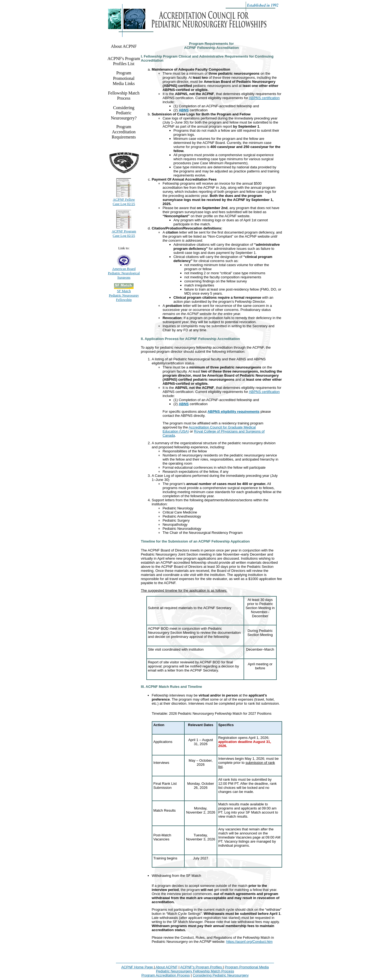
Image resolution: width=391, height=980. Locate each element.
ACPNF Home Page (138, 967)
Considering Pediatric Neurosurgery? (124, 113)
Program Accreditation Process (166, 975)
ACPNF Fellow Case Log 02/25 (124, 202)
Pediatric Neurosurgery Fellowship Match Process (195, 971)
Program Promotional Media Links (124, 78)
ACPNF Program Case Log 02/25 (124, 233)
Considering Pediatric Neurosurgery (221, 975)
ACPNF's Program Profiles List (124, 61)
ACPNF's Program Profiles (202, 967)
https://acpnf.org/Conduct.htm (249, 942)
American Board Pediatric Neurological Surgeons (124, 273)
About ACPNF (124, 46)
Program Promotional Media (247, 967)
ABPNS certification (264, 98)
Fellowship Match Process (124, 96)
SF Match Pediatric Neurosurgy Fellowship (124, 295)
